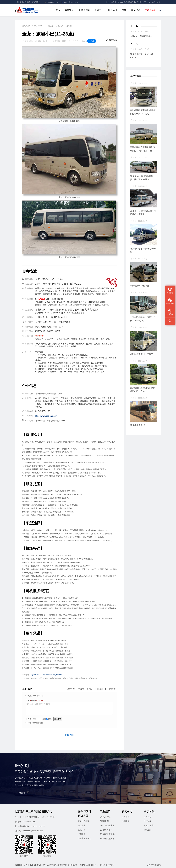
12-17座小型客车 (107, 825)
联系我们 (135, 10)
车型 (40, 26)
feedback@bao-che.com (33, 831)
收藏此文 (102, 689)
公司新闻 (126, 817)
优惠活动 (126, 821)
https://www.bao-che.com (46, 416)
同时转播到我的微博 (34, 723)
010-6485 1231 (30, 822)
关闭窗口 (112, 689)
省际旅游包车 (84, 821)
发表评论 (71, 689)
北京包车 (150, 865)
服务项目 (112, 10)
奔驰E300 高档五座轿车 (141, 36)
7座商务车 (104, 821)
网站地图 (104, 865)
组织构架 (148, 821)
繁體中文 (153, 10)
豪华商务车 (83, 10)
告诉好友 (81, 689)
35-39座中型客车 (107, 834)
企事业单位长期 (85, 838)
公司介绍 (148, 817)
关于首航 (149, 811)
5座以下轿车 (105, 817)
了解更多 (24, 792)
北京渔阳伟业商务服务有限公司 (60, 865)
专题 (123, 10)
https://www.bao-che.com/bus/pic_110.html (47, 675)
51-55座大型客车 (107, 838)
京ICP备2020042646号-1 (89, 865)
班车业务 (82, 834)
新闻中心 (98, 10)
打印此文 (91, 689)
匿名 (49, 719)
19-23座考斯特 (106, 830)
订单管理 (111, 865)
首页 (57, 10)
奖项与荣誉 (149, 825)
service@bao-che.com (71, 2)
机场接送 (82, 830)
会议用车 (82, 825)
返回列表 (112, 40)
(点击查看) (40, 700)
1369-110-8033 (39, 826)
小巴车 (92, 41)
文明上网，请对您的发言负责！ (69, 708)
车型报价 (68, 10)
